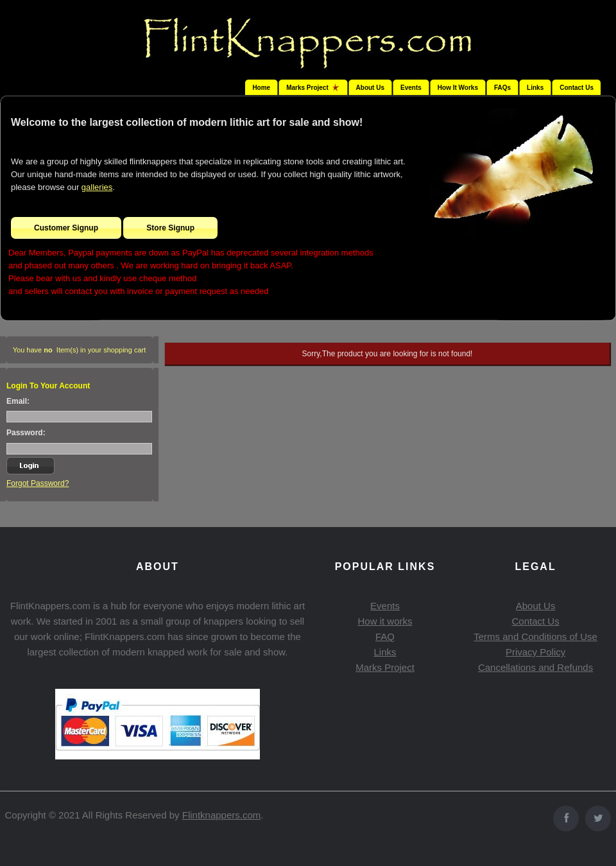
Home (261, 88)
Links (535, 88)
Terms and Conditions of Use (535, 637)
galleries (97, 187)
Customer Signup (66, 228)
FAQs (502, 88)
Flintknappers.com (222, 815)
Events (411, 88)
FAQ (385, 637)
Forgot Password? (38, 483)
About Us (370, 88)
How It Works (458, 88)
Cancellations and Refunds (535, 667)
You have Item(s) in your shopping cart (80, 350)
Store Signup (170, 228)
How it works (385, 621)
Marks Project (385, 667)
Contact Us (577, 88)
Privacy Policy (535, 652)
